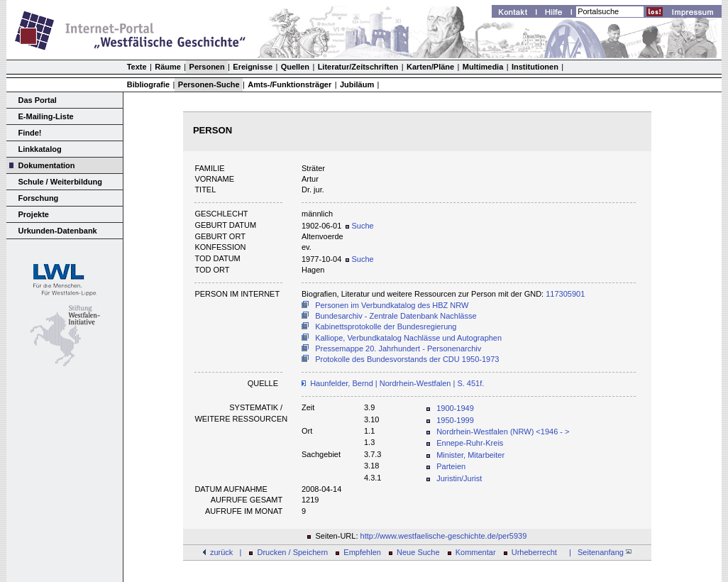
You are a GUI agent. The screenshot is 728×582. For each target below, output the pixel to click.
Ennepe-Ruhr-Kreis (470, 443)
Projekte (34, 214)
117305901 (565, 294)
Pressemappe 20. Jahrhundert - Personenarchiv (398, 348)
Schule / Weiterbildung (60, 182)
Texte (137, 67)
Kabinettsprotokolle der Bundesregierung (386, 326)
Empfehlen (362, 552)
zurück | (226, 552)
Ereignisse (253, 67)
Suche (359, 226)
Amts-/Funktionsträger (289, 84)
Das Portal (38, 100)
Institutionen (535, 67)
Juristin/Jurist (459, 478)
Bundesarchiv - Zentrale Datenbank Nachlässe (396, 316)
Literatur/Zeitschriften (358, 67)
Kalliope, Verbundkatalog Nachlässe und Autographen (408, 338)
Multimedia (483, 67)
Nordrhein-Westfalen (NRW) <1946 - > (503, 432)
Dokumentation (47, 165)
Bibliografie (149, 84)
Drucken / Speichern (293, 552)
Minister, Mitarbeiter (470, 455)
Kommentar (476, 552)
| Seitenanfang (598, 552)
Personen (207, 67)
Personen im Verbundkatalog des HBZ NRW (392, 305)
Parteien (451, 466)
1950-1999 (455, 420)
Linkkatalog (40, 149)
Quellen (295, 67)
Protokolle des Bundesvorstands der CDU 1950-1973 (407, 359)
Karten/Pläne (430, 67)
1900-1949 (455, 408)
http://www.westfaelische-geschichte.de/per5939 (444, 536)
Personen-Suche (209, 84)
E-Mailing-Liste (46, 116)
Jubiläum (357, 84)
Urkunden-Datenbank (58, 231)
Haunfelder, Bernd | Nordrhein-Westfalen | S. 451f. (397, 383)
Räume (168, 67)
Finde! (30, 133)
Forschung (39, 198)
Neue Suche (418, 552)
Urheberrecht (534, 552)
